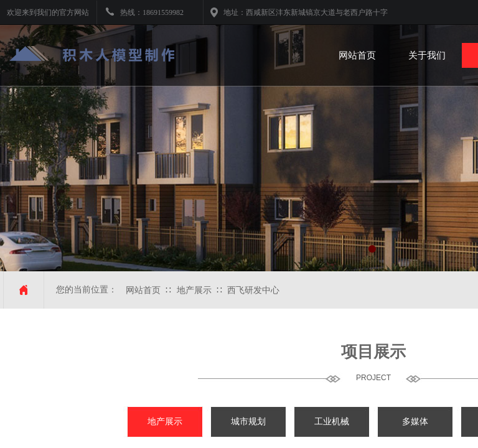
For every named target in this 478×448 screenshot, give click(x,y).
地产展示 (194, 290)
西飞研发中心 (253, 290)
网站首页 (143, 290)
